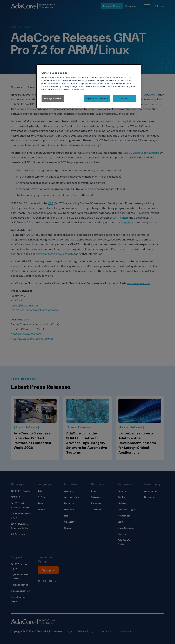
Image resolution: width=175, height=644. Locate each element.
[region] (89, 86)
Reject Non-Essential (97, 99)
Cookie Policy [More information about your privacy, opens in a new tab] (78, 89)
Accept (124, 99)
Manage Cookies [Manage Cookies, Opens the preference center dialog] (53, 99)
